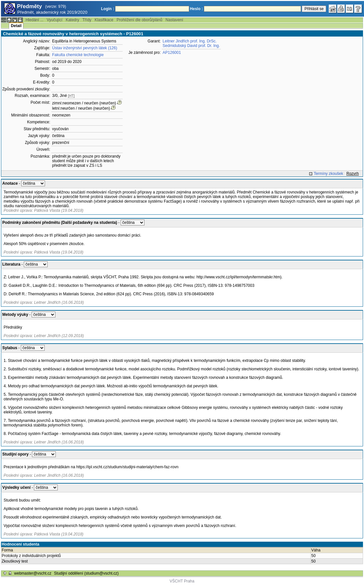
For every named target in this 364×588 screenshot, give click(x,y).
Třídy (87, 20)
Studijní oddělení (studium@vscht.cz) (86, 573)
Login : (108, 9)
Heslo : (196, 9)
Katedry (72, 20)
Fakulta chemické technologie (78, 55)
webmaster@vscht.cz (33, 573)
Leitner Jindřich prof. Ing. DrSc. (190, 41)
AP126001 (172, 53)
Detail (16, 26)
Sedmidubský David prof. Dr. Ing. (191, 46)
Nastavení (174, 20)
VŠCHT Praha (182, 581)
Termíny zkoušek (328, 174)
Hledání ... (34, 20)
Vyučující (54, 20)
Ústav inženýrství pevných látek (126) (85, 48)
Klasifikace (104, 20)
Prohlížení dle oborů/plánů (139, 20)
